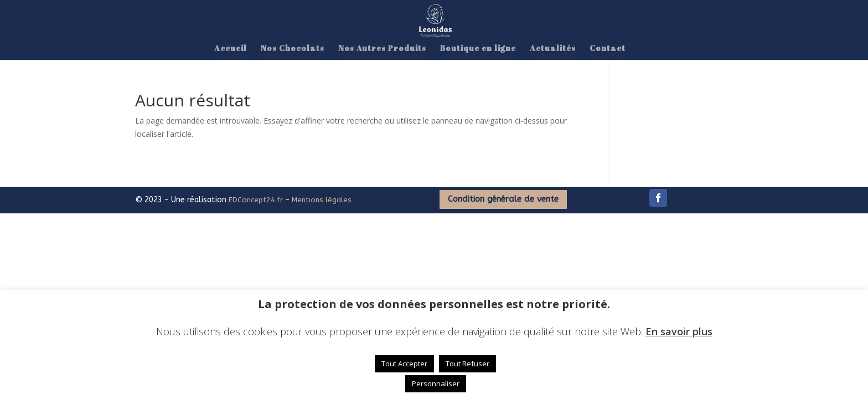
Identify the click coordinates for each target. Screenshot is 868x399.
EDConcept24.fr (257, 200)
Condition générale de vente (503, 199)
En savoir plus (679, 332)
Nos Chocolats (293, 49)
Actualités (553, 49)
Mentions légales (322, 200)
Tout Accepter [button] (404, 364)
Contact (608, 49)
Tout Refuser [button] (467, 364)
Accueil (231, 49)
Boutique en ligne (478, 49)
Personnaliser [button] (436, 383)
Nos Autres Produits (382, 49)
